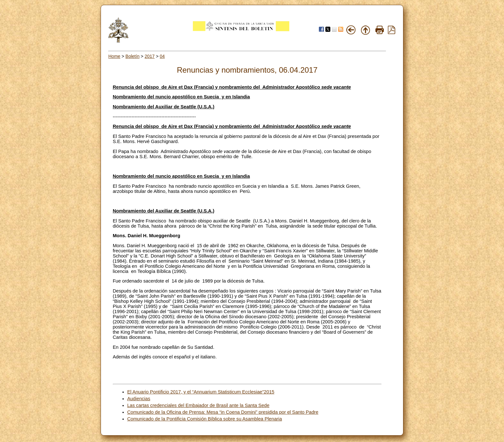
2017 (150, 56)
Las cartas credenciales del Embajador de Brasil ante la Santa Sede (198, 405)
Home (114, 56)
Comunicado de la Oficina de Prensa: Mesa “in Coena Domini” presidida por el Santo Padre (223, 412)
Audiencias (139, 399)
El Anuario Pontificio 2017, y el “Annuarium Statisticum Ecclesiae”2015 (201, 392)
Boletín (132, 56)
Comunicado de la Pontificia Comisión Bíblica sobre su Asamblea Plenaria (205, 419)
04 (162, 56)
